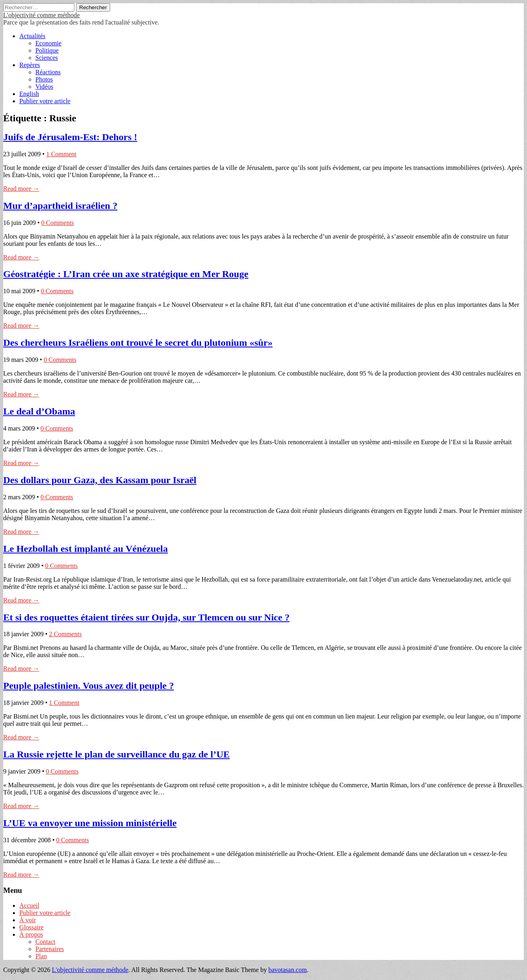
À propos (31, 934)
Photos (44, 79)
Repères (30, 65)
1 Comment (61, 154)
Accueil (29, 905)
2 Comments (65, 634)
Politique (47, 50)
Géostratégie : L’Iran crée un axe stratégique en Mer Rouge (126, 274)
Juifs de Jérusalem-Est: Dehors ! (70, 137)
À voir (28, 920)
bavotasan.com (288, 970)
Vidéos (44, 87)
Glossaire (31, 927)
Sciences (47, 58)
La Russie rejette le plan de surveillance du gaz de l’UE (117, 754)
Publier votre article (45, 101)
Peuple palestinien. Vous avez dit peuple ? (89, 686)
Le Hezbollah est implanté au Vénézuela (86, 549)
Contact (45, 942)
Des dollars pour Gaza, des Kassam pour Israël (100, 480)
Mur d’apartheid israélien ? (60, 206)
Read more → (21, 189)
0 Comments (58, 223)
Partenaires (50, 949)
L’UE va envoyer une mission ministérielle (90, 823)
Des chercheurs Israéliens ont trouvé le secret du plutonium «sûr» (138, 343)
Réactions (48, 72)
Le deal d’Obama (39, 411)
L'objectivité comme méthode (41, 15)
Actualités (32, 36)
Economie (48, 43)
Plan (41, 956)
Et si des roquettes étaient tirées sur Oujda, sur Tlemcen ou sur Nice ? (146, 617)
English (29, 94)
